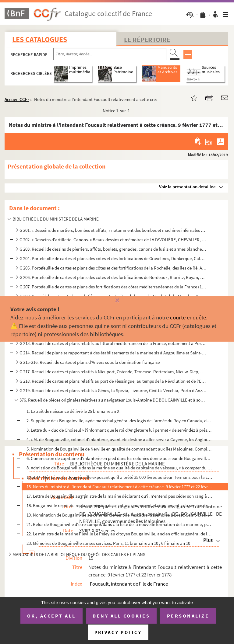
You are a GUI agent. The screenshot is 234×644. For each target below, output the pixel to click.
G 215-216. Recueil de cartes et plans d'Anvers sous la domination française (90, 362)
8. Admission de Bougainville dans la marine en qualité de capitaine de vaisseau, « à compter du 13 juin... (119, 468)
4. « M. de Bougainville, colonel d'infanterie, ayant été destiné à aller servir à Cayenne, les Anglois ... (119, 439)
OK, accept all (51, 616)
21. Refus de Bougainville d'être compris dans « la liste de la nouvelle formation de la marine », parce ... (119, 524)
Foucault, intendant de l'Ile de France (129, 584)
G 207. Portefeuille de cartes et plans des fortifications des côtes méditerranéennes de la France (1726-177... (113, 287)
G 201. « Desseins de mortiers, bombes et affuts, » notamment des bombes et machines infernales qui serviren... (113, 230)
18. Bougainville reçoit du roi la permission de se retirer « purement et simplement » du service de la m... (119, 505)
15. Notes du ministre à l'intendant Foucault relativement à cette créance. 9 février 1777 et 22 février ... (119, 487)
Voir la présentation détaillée (187, 187)
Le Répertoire (147, 40)
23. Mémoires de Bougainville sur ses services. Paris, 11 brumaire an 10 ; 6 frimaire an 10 (108, 543)
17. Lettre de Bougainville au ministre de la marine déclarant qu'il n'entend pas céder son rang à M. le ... (119, 496)
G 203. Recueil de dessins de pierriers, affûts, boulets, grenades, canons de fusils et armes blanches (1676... (113, 249)
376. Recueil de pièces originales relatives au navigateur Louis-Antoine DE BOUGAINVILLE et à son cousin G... (113, 400)
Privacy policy (118, 632)
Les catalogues (40, 39)
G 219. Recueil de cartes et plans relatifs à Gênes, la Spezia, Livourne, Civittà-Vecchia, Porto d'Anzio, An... (113, 390)
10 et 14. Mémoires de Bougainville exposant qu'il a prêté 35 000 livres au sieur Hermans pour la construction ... (119, 477)
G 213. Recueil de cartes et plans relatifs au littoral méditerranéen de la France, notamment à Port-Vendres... (113, 343)
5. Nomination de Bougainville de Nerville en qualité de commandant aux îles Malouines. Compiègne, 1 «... (119, 449)
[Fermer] (117, 301)
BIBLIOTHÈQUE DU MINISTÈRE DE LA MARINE (56, 219)
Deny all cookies (121, 616)
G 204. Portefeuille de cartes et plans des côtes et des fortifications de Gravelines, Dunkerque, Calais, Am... (113, 258)
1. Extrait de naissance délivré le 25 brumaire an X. (74, 411)
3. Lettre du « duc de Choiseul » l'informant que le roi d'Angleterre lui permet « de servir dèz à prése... (119, 430)
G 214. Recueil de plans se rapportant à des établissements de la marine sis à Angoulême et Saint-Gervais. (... (113, 353)
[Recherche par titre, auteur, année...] (110, 54)
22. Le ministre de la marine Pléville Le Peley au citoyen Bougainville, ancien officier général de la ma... (119, 534)
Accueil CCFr (17, 99)
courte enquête (188, 317)
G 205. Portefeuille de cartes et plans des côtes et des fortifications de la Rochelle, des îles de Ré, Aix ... (113, 268)
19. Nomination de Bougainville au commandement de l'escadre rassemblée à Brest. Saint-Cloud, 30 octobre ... (119, 515)
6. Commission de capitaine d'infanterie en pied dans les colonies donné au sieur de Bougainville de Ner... (119, 458)
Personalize (188, 616)
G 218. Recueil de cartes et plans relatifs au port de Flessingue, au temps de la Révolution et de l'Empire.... (113, 381)
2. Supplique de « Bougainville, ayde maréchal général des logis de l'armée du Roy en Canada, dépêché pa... (119, 421)
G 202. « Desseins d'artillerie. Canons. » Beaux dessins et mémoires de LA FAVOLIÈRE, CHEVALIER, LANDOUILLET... (113, 240)
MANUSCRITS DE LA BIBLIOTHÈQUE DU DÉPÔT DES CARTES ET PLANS (79, 554)
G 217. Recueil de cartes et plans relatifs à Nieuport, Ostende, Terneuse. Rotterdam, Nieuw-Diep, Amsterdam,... (113, 372)
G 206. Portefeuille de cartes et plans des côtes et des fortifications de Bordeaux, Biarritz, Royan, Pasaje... (113, 277)
